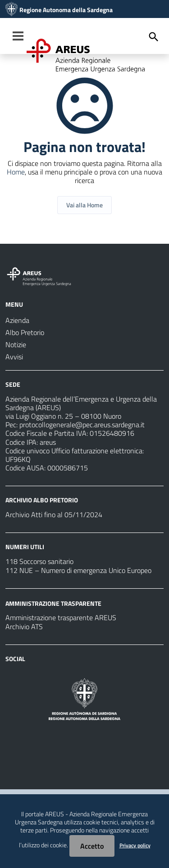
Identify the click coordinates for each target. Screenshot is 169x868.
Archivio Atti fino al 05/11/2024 (54, 515)
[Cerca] (154, 37)
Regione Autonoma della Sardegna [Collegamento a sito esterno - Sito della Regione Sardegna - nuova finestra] (66, 10)
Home (16, 172)
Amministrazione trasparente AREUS (61, 617)
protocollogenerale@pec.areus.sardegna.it (82, 425)
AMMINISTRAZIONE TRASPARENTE (53, 603)
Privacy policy (135, 845)
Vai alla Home (84, 205)
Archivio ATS (24, 626)
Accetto (92, 846)
